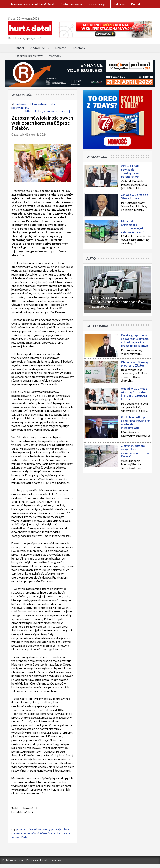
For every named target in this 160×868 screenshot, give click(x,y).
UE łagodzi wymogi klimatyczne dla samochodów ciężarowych (116, 302)
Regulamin (32, 860)
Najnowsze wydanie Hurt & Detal (33, 4)
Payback (26, 837)
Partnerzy (56, 860)
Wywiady (55, 56)
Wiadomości (22, 95)
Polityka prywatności (13, 860)
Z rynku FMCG (40, 48)
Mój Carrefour (45, 833)
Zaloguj (16, 12)
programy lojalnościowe (29, 829)
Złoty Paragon (98, 4)
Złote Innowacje (71, 4)
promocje (56, 829)
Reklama (119, 4)
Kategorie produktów (29, 56)
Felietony (79, 48)
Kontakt (136, 4)
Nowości (61, 48)
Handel (19, 48)
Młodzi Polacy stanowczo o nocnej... (49, 111)
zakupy (46, 829)
